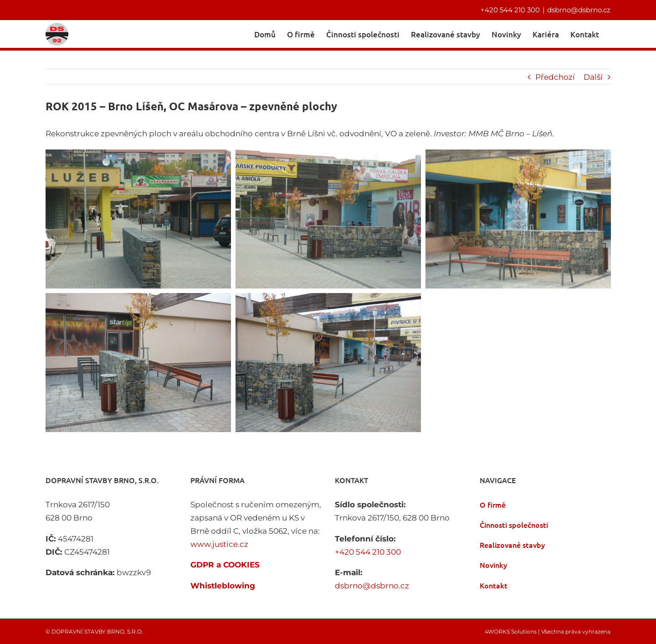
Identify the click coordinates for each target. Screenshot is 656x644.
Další (593, 76)
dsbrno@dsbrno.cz (579, 10)
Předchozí (555, 76)
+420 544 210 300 (510, 10)
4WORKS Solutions (511, 631)
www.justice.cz (219, 543)
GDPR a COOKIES (225, 564)
